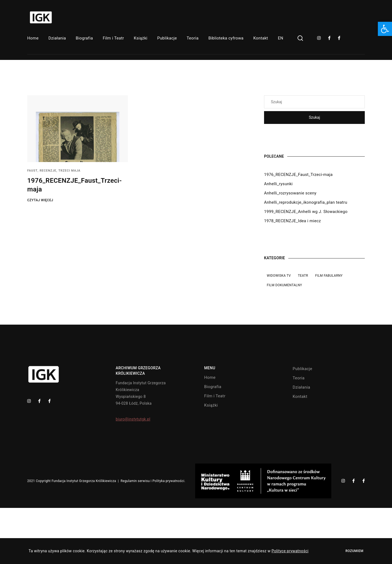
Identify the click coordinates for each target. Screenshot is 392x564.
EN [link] (281, 38)
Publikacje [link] (167, 38)
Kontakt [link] (261, 38)
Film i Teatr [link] (113, 38)
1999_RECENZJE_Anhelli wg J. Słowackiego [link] (306, 212)
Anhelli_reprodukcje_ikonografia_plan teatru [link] (306, 202)
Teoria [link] (193, 38)
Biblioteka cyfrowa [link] (226, 38)
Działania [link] (57, 38)
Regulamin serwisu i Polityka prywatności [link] (152, 481)
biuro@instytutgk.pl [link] (133, 419)
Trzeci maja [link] (70, 171)
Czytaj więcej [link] (40, 200)
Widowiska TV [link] (279, 276)
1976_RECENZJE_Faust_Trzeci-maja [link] (298, 175)
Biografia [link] (84, 38)
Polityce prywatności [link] (290, 551)
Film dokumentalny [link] (284, 285)
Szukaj (314, 117)
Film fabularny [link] (329, 276)
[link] (385, 29)
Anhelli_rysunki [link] (278, 184)
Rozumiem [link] (354, 551)
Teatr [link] (303, 276)
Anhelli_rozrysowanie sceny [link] (290, 193)
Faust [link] (32, 171)
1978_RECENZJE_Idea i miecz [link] (293, 221)
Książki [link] (141, 38)
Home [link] (33, 38)
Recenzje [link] (48, 171)
